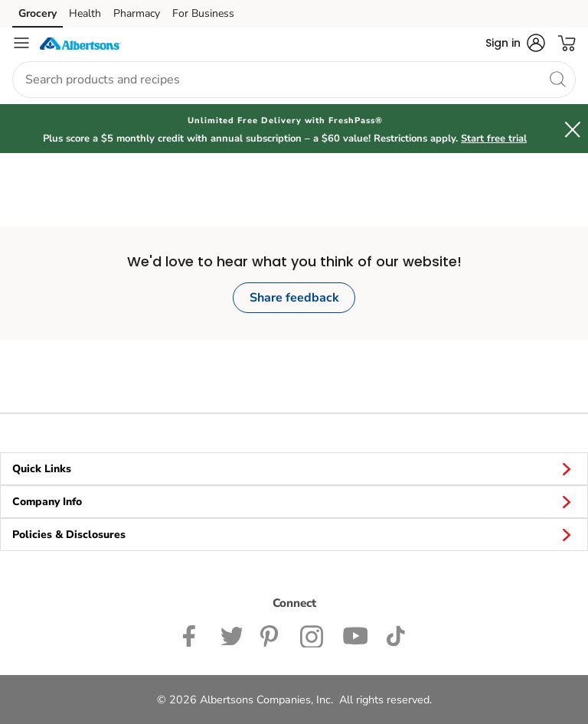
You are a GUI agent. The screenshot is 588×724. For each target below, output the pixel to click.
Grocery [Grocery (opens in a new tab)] (38, 13)
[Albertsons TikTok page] (395, 634)
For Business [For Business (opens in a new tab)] (203, 13)
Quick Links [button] (294, 468)
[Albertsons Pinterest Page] (271, 634)
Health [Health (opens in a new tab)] (85, 13)
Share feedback (294, 298)
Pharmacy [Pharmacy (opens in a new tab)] (137, 13)
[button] (515, 43)
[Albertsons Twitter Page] (231, 634)
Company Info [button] (294, 501)
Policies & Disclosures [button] (294, 534)
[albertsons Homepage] (80, 43)
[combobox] (294, 80)
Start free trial (494, 139)
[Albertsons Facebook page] (193, 634)
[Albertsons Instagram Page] (312, 634)
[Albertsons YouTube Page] (355, 634)
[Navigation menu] (21, 43)
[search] (557, 79)
